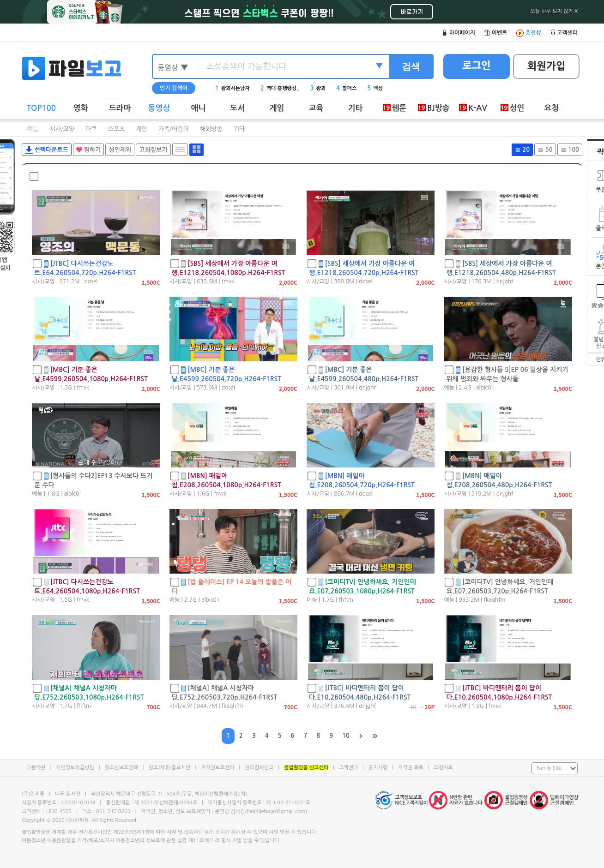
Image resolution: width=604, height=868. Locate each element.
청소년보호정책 (121, 768)
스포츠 (117, 129)
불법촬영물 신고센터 (306, 768)
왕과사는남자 (233, 88)
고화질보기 (153, 150)
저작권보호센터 (217, 768)
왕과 (318, 88)
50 (545, 150)
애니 (199, 108)
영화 (81, 108)
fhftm (346, 600)
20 (522, 150)
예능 (33, 129)
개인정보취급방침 (75, 768)
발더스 (346, 88)
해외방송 (211, 129)
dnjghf (505, 281)
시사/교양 (62, 129)
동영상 (159, 108)
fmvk (228, 281)
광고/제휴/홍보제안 (170, 768)
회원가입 (547, 66)
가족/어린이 (174, 129)
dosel (91, 281)
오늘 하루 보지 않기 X (554, 11)
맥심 (375, 88)
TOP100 (41, 108)
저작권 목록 (411, 768)
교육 (316, 108)
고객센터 (348, 768)
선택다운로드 (47, 150)
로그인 (477, 66)
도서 (238, 108)
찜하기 (88, 150)
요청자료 (443, 768)
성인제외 (120, 150)
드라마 (120, 108)
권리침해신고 (259, 768)
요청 (552, 108)
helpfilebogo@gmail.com (276, 811)
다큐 (91, 129)
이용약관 (36, 768)
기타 (356, 108)
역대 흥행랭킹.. (280, 88)
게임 (277, 108)
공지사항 (378, 768)
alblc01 (485, 388)
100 (570, 150)
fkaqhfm (495, 600)
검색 (411, 66)
